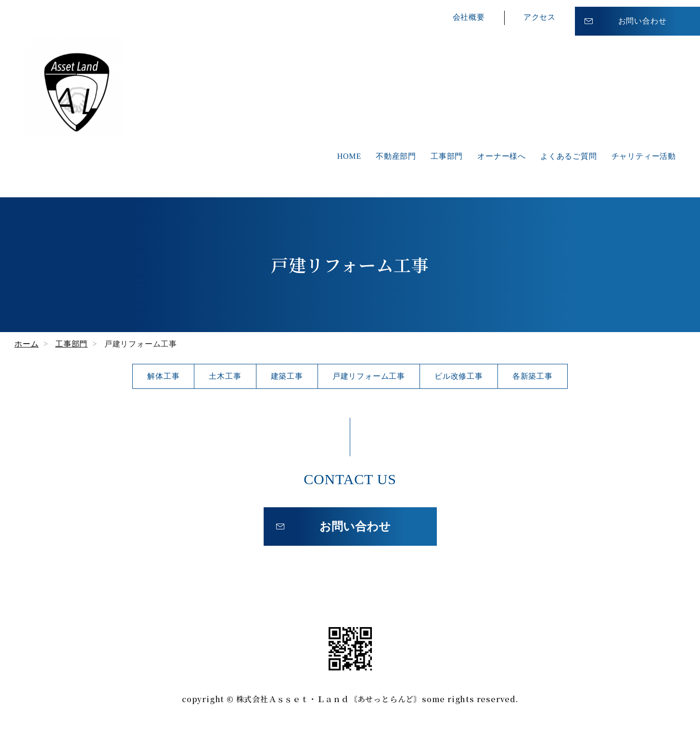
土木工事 (225, 376)
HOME (349, 156)
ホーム (26, 344)
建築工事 (287, 376)
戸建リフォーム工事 (369, 376)
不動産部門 (396, 156)
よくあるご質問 (569, 156)
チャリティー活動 (644, 156)
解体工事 (163, 376)
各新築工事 (533, 376)
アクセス (540, 14)
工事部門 (447, 156)
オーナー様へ (502, 156)
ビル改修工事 (459, 376)
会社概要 (469, 14)
